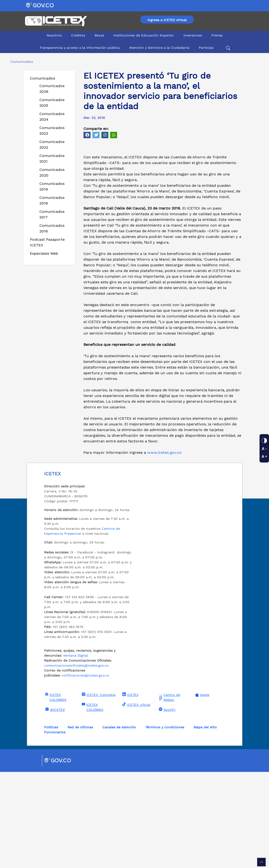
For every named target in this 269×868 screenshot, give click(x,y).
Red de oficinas (80, 823)
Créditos (78, 35)
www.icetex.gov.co (164, 549)
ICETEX (130, 791)
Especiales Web (44, 253)
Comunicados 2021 (52, 158)
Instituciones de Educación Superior (144, 35)
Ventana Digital (75, 752)
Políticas (51, 823)
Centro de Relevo (169, 793)
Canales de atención (119, 823)
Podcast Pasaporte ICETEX (47, 242)
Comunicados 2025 (52, 103)
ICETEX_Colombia (98, 791)
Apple (202, 791)
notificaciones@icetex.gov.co (85, 771)
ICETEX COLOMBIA (55, 793)
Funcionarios (55, 828)
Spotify (166, 806)
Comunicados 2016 (52, 228)
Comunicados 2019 (52, 186)
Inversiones (193, 35)
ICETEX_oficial (136, 801)
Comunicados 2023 (52, 131)
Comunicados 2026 (52, 89)
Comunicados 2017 (52, 214)
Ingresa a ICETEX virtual (167, 20)
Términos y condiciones (165, 823)
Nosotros (54, 35)
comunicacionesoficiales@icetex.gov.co (76, 761)
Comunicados (42, 78)
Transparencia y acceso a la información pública (80, 48)
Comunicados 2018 (52, 200)
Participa (206, 48)
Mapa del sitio (205, 823)
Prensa (217, 35)
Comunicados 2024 (52, 117)
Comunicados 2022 (52, 145)
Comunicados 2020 (52, 172)
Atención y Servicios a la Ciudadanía (159, 48)
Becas (99, 35)
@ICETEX (54, 806)
